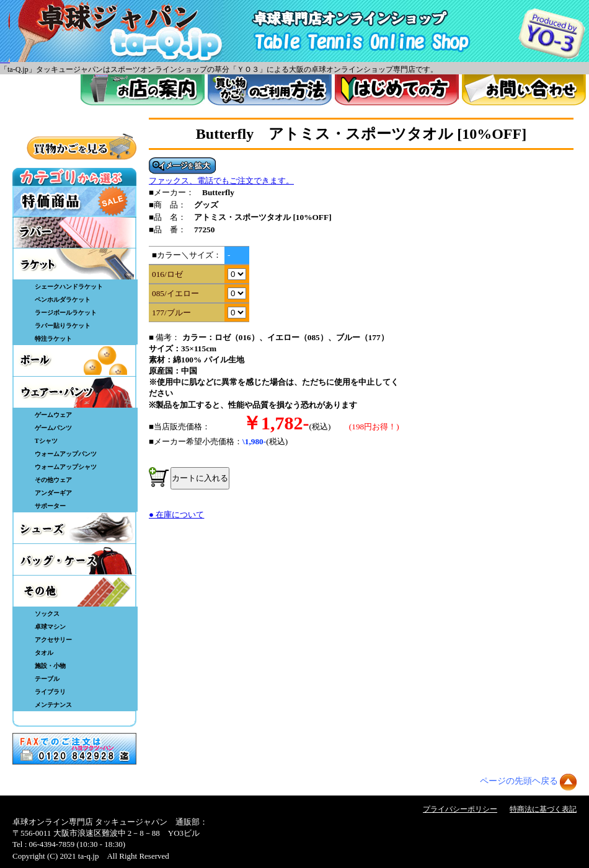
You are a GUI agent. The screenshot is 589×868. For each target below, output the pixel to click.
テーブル (47, 679)
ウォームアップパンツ (66, 454)
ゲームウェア (53, 415)
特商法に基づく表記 (543, 809)
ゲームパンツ (53, 428)
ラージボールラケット (66, 313)
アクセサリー (53, 640)
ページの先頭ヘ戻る (519, 781)
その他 (74, 591)
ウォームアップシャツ (66, 467)
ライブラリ (50, 692)
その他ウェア (53, 480)
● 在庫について (176, 515)
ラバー (74, 232)
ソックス (47, 614)
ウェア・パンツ (74, 392)
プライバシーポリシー (460, 809)
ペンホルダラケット (63, 300)
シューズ (74, 528)
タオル (44, 653)
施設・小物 (50, 666)
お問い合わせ (524, 90)
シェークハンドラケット (69, 287)
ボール (74, 361)
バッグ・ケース (74, 559)
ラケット (74, 264)
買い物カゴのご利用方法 (270, 90)
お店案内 (143, 90)
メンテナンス (53, 705)
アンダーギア (53, 493)
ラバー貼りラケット (63, 326)
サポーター (50, 506)
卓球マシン (50, 627)
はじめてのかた (397, 90)
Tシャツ (46, 441)
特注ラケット (53, 339)
